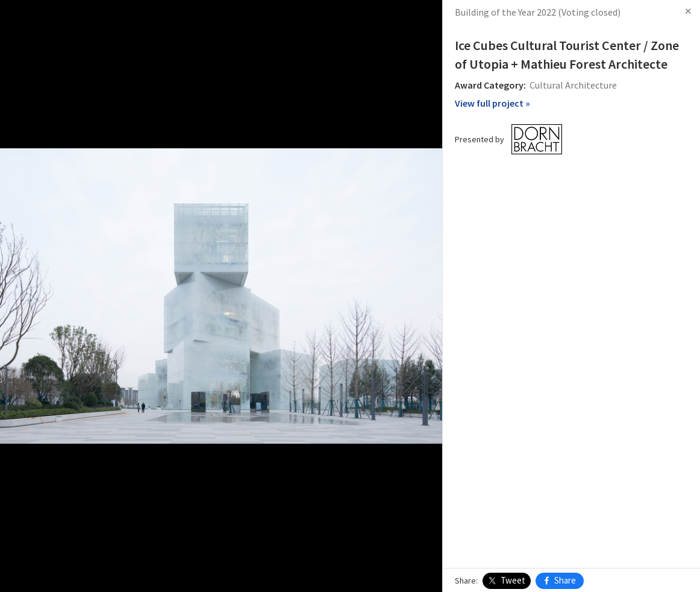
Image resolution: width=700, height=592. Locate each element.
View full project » (492, 103)
